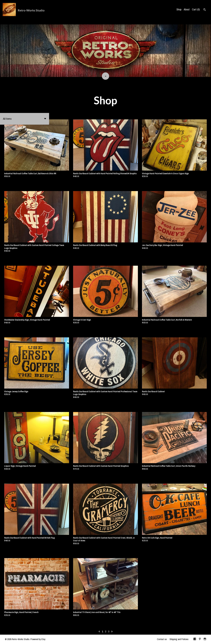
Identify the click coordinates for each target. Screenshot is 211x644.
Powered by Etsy (38, 639)
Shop (179, 9)
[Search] (205, 10)
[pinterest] (200, 639)
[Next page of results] (112, 631)
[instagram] (205, 639)
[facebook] (195, 639)
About (187, 9)
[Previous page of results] (99, 631)
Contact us (162, 639)
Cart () (196, 9)
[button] (25, 119)
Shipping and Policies (179, 639)
